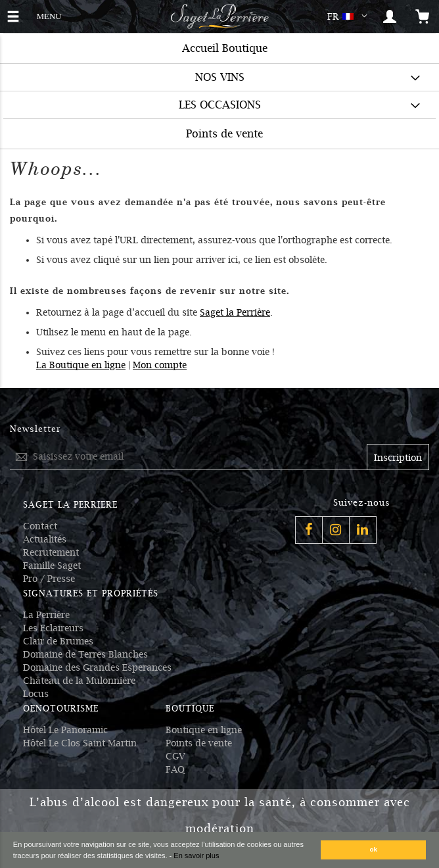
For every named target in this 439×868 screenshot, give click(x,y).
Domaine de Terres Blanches (85, 654)
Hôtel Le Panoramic (65, 730)
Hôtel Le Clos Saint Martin (80, 743)
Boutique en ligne (204, 730)
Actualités (45, 539)
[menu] (219, 91)
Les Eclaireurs (53, 628)
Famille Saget (52, 566)
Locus (36, 694)
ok (374, 849)
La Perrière (46, 615)
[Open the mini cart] (423, 16)
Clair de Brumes (58, 641)
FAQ (175, 769)
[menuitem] (219, 77)
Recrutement (51, 552)
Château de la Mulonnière (79, 681)
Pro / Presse (49, 579)
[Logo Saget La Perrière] (219, 16)
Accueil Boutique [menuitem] (225, 48)
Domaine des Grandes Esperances (97, 667)
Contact (40, 526)
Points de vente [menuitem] (224, 134)
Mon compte (160, 365)
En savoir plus (196, 856)
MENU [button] (49, 15)
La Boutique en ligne (81, 365)
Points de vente (199, 743)
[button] (350, 16)
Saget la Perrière (235, 312)
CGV (175, 756)
